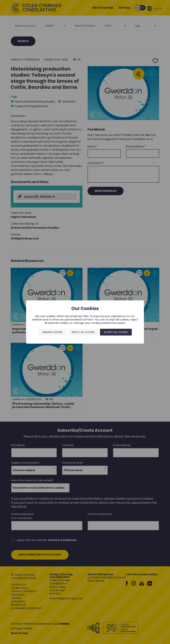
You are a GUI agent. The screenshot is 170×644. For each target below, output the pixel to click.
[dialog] (85, 322)
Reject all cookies (83, 332)
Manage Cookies (52, 332)
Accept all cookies (116, 332)
